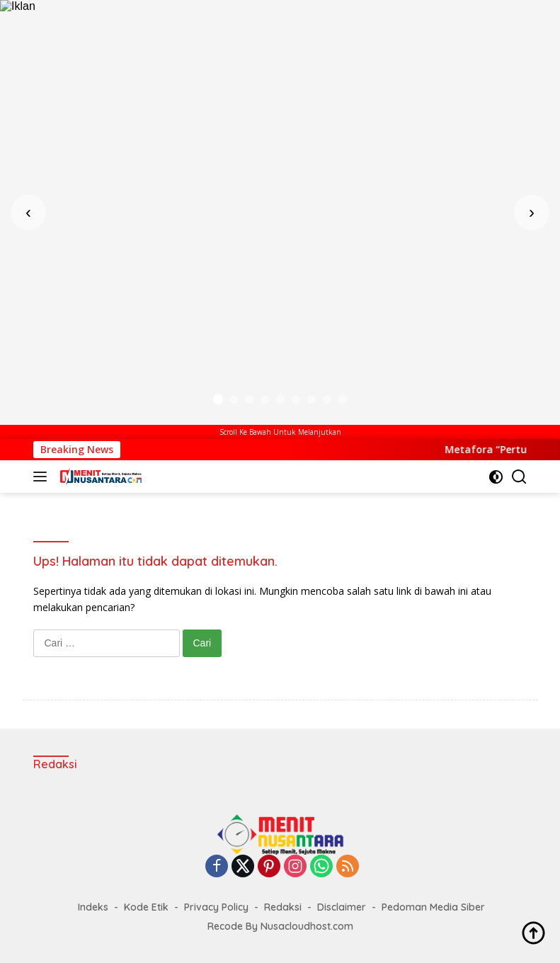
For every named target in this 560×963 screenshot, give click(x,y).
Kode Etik (146, 907)
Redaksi (283, 907)
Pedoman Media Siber (433, 907)
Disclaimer (342, 907)
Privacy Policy (216, 907)
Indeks (93, 907)
